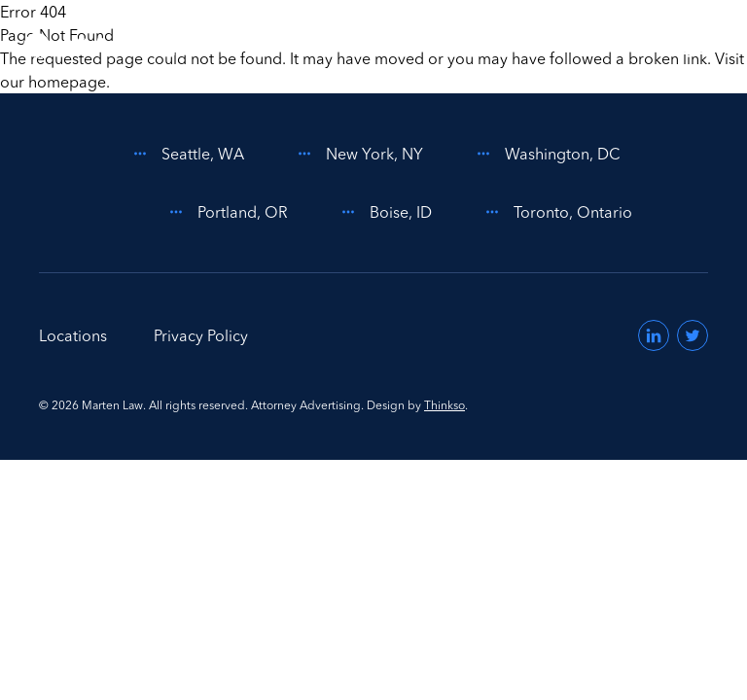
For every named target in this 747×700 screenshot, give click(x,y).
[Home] (111, 47)
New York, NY (357, 154)
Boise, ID (383, 212)
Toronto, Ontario (555, 212)
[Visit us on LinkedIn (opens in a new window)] (654, 335)
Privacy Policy (201, 335)
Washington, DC (545, 154)
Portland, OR (225, 212)
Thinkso (445, 405)
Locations (73, 335)
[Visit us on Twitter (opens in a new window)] (693, 335)
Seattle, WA (185, 154)
